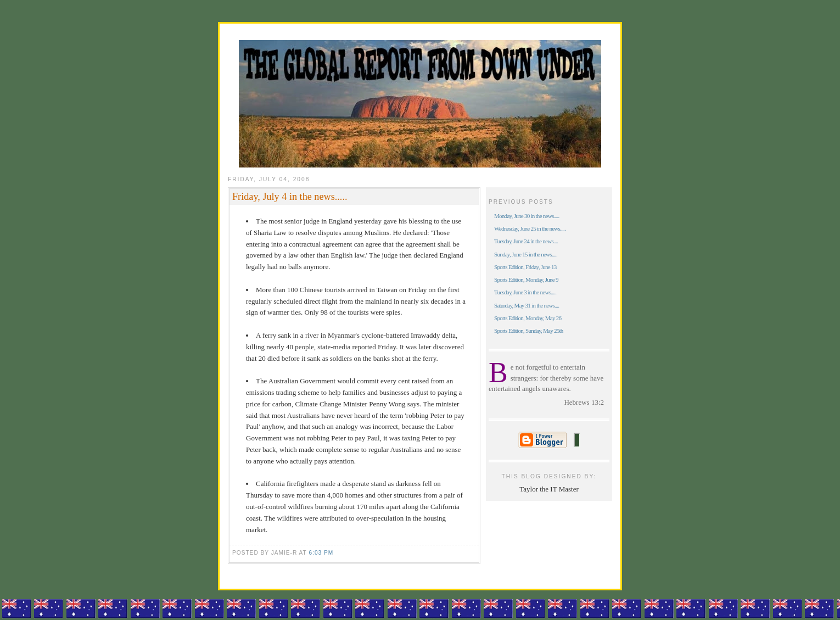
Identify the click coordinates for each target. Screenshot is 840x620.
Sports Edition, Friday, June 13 (525, 267)
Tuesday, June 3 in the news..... (525, 292)
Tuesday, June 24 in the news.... (526, 241)
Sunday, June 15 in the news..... (526, 254)
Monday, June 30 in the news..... (527, 216)
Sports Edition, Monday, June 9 (526, 280)
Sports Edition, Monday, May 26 (528, 318)
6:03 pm (321, 553)
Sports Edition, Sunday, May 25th (529, 331)
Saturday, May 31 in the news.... (527, 305)
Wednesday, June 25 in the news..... (530, 228)
